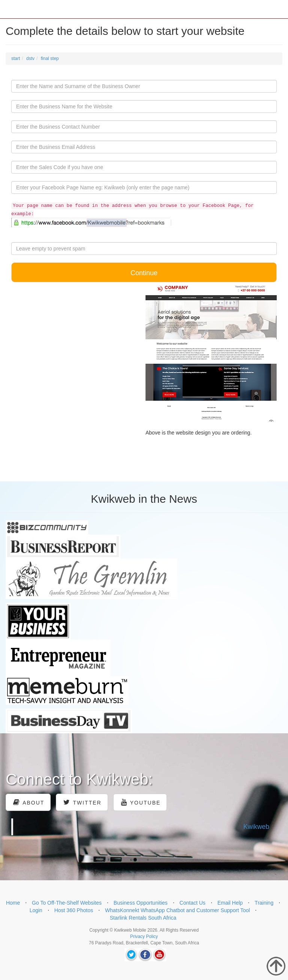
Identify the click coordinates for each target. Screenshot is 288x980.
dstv (30, 58)
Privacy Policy (144, 937)
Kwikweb (256, 827)
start (16, 58)
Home (13, 903)
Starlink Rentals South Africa (143, 918)
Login (36, 910)
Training (264, 903)
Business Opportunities (141, 903)
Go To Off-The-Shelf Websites (67, 903)
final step (50, 58)
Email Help (230, 903)
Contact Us (193, 903)
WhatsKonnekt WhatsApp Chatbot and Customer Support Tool (178, 910)
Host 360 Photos (74, 910)
